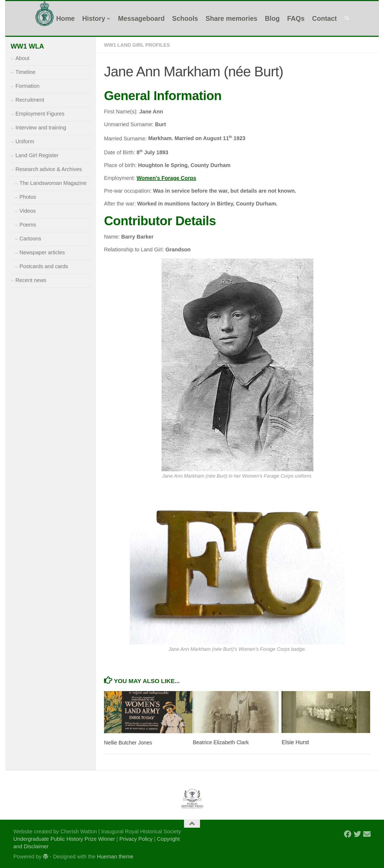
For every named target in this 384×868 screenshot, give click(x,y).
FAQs (296, 18)
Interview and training (41, 128)
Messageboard (141, 18)
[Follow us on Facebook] (348, 834)
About (22, 58)
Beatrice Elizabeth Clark (223, 742)
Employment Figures (40, 114)
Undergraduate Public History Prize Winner (65, 839)
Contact (324, 18)
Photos (28, 197)
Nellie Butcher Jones (130, 742)
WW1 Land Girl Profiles (140, 45)
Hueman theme (115, 856)
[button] (347, 19)
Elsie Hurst (295, 742)
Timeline (25, 72)
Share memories (232, 18)
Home (65, 18)
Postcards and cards (44, 266)
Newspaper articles (42, 252)
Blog (272, 18)
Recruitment (30, 100)
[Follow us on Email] (367, 834)
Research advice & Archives (49, 169)
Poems (28, 225)
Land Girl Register (37, 155)
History (94, 18)
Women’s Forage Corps (166, 178)
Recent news (31, 280)
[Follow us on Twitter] (357, 834)
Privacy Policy (136, 839)
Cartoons (30, 239)
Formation (27, 86)
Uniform (25, 141)
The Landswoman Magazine (53, 183)
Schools (185, 18)
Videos (28, 211)
